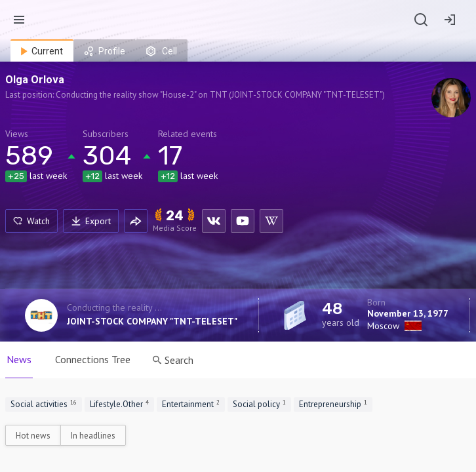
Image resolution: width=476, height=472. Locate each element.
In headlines (93, 436)
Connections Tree (93, 359)
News (19, 359)
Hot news (33, 436)
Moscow (383, 326)
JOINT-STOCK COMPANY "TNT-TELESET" (152, 321)
